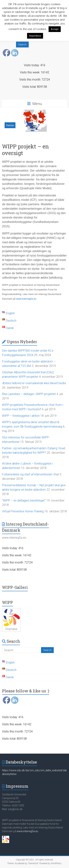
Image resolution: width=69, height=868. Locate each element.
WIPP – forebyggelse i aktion (21, 416)
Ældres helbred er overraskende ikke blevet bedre (34, 383)
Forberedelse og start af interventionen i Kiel (30, 474)
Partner (10, 125)
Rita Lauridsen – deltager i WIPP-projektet (29, 394)
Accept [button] (55, 29)
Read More (35, 36)
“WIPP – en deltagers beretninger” (24, 500)
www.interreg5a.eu (26, 299)
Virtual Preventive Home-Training (23, 511)
